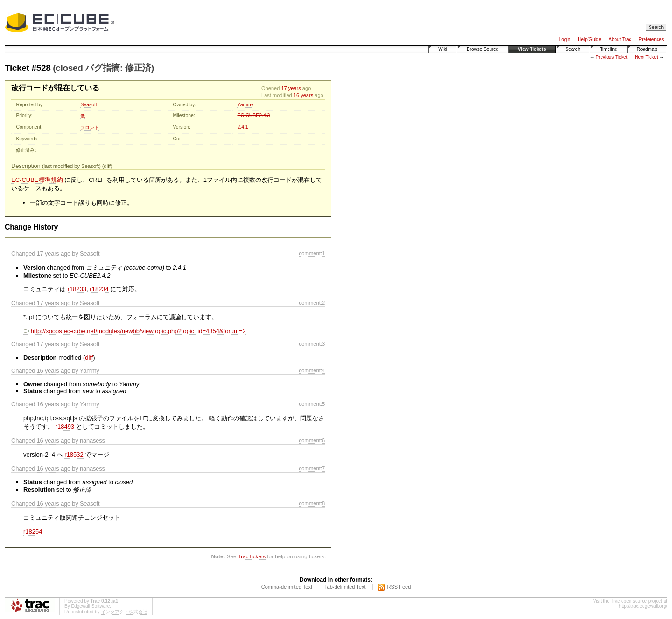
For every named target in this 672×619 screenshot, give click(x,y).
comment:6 (312, 440)
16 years (303, 95)
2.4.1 (242, 127)
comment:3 (312, 344)
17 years (291, 88)
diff (107, 166)
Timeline (608, 49)
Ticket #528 (28, 68)
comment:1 (312, 253)
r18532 (74, 455)
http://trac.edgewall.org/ (643, 606)
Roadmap (647, 49)
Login (565, 39)
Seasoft (88, 105)
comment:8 (312, 503)
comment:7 (312, 468)
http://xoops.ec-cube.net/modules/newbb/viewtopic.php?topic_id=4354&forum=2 (135, 331)
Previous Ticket (611, 57)
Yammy (245, 105)
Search (573, 49)
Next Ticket (646, 57)
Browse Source (483, 49)
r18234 (99, 289)
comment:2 (312, 303)
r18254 (33, 532)
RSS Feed (399, 587)
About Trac (620, 39)
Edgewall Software (90, 606)
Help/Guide (589, 39)
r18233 (77, 289)
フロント (90, 128)
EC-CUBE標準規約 (37, 180)
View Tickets (532, 49)
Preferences (651, 39)
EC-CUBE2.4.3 (253, 115)
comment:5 (312, 404)
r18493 (65, 427)
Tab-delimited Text (345, 587)
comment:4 (312, 370)
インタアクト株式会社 (124, 612)
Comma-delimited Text (287, 587)
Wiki (443, 49)
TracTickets (252, 556)
